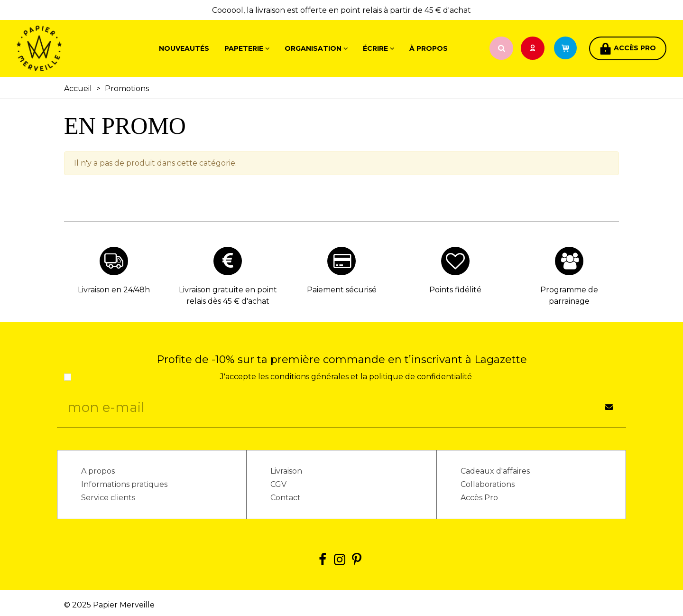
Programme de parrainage (569, 295)
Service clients (108, 498)
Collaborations (488, 484)
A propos (98, 471)
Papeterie (244, 48)
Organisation (313, 48)
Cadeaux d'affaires (495, 471)
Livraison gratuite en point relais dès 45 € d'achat (228, 295)
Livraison (286, 471)
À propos (429, 48)
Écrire (375, 48)
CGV (278, 484)
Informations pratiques (124, 484)
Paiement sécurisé (342, 290)
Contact (286, 498)
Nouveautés (184, 48)
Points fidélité (455, 290)
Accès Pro (479, 498)
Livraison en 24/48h (114, 290)
